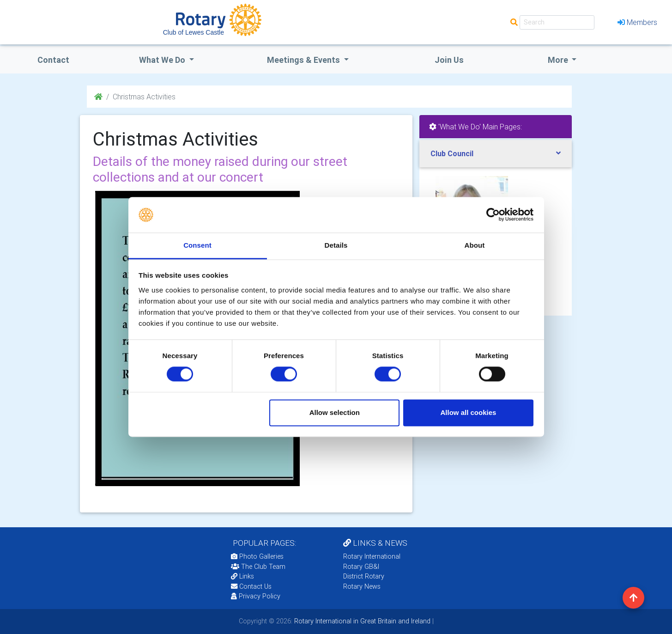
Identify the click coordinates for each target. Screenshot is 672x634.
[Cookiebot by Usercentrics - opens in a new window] (493, 215)
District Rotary (364, 576)
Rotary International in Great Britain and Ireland (361, 621)
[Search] (557, 22)
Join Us (449, 60)
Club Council (452, 153)
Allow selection (335, 412)
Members (637, 22)
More (559, 60)
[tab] (496, 154)
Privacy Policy (256, 596)
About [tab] (475, 245)
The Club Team (258, 567)
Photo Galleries (257, 556)
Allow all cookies (468, 412)
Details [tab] (336, 245)
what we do (163, 60)
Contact (53, 60)
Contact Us (251, 586)
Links (242, 576)
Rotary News (362, 586)
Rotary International (372, 556)
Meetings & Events (304, 60)
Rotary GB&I (361, 567)
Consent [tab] (197, 245)
